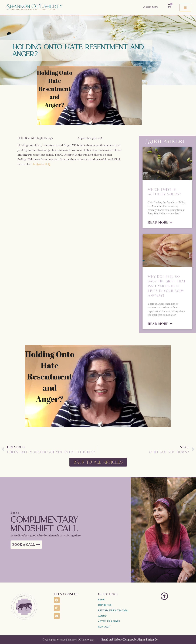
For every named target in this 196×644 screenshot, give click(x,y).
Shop (101, 600)
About (102, 616)
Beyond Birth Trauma (113, 611)
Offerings (151, 7)
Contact (104, 627)
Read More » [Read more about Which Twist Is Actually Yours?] (160, 222)
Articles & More (109, 621)
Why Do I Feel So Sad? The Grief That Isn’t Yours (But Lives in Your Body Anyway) (167, 286)
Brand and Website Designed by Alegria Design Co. (130, 640)
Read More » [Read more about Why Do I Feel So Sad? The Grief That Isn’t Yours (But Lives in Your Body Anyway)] (160, 323)
